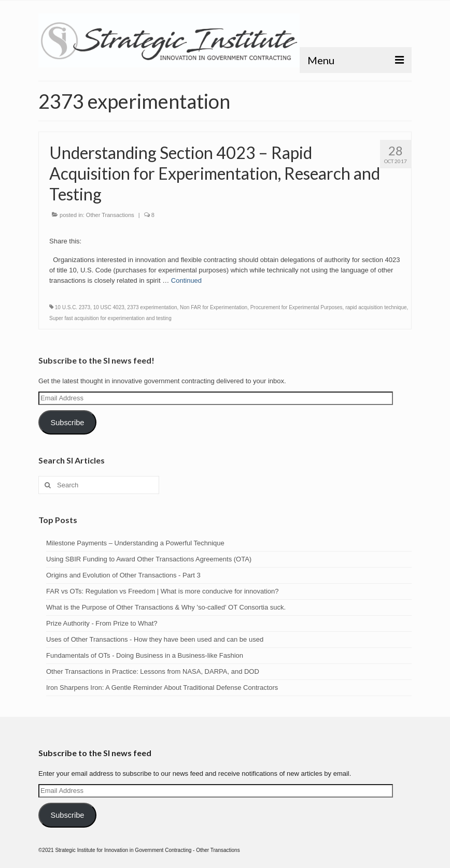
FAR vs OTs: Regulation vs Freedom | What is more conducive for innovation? (162, 591)
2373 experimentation (152, 307)
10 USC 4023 (109, 307)
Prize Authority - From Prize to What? (102, 623)
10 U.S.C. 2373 (73, 307)
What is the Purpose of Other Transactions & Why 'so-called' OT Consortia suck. (166, 607)
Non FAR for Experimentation (214, 307)
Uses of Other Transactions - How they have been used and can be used (155, 639)
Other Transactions (110, 215)
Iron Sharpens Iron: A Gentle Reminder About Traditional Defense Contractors (162, 688)
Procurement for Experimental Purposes (297, 307)
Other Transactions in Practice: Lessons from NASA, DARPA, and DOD (153, 671)
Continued (186, 280)
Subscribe (67, 423)
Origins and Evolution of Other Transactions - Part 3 (123, 575)
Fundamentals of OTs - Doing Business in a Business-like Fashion (145, 655)
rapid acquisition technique (376, 307)
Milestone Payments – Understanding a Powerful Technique (135, 543)
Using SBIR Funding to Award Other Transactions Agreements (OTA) (149, 559)
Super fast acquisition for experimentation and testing (110, 318)
